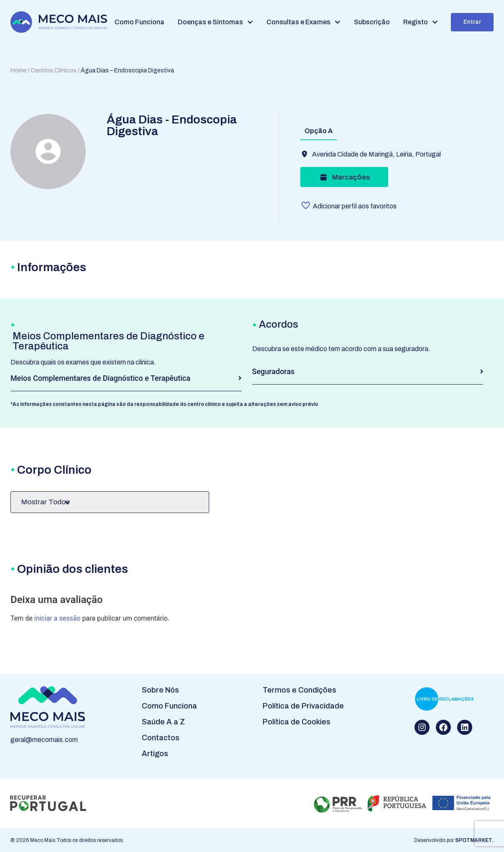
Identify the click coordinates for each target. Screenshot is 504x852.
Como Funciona (169, 706)
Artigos (155, 754)
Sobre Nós (160, 690)
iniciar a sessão (58, 618)
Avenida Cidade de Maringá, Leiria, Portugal (376, 154)
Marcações (344, 177)
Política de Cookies (297, 722)
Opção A (319, 131)
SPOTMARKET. (474, 840)
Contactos (161, 738)
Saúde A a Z (163, 722)
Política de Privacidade (303, 706)
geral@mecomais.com (44, 740)
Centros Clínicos (54, 71)
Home (18, 71)
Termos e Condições (299, 690)
